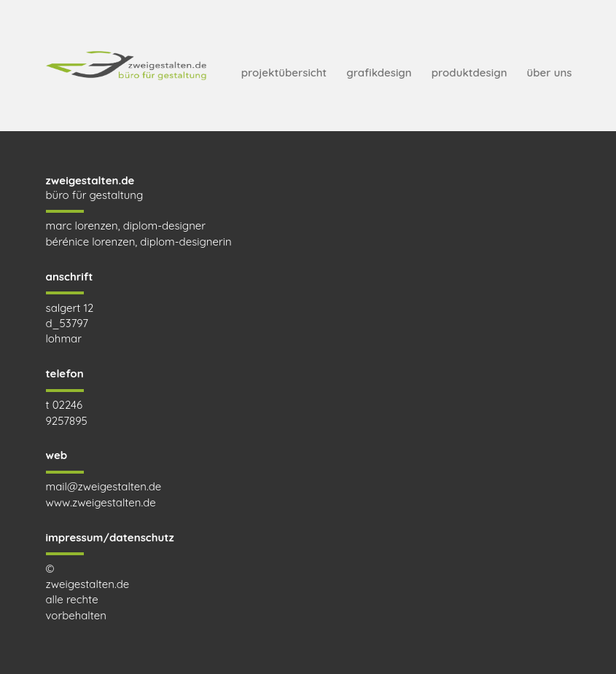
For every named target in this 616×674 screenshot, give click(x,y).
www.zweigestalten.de (101, 502)
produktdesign (469, 73)
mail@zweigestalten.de (104, 486)
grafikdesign (379, 73)
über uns (550, 73)
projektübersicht (284, 73)
